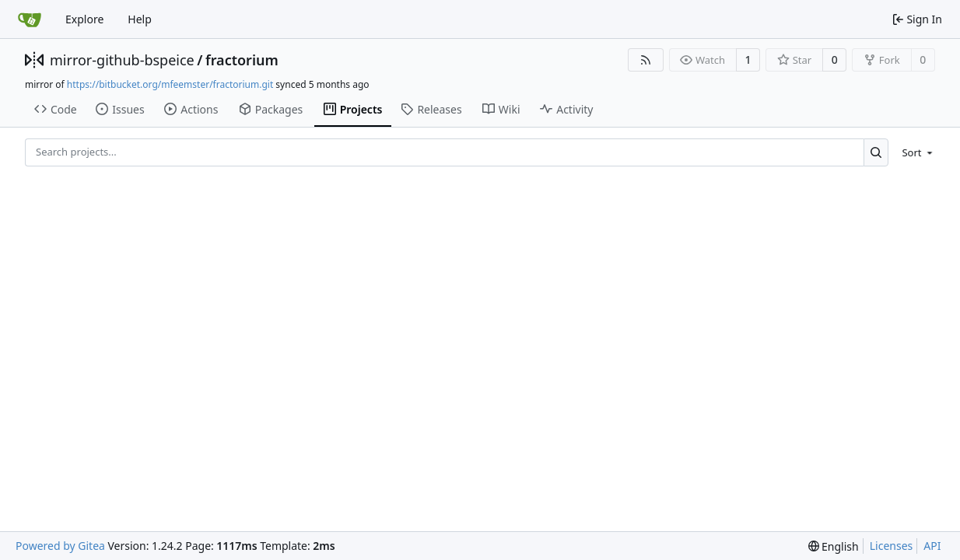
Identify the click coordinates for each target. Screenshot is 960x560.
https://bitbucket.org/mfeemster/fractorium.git (170, 84)
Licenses (892, 546)
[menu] (914, 152)
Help (140, 19)
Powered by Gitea (60, 546)
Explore (84, 19)
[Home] (30, 19)
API (932, 546)
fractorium (242, 60)
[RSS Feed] (646, 60)
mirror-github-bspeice (122, 60)
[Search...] (876, 152)
